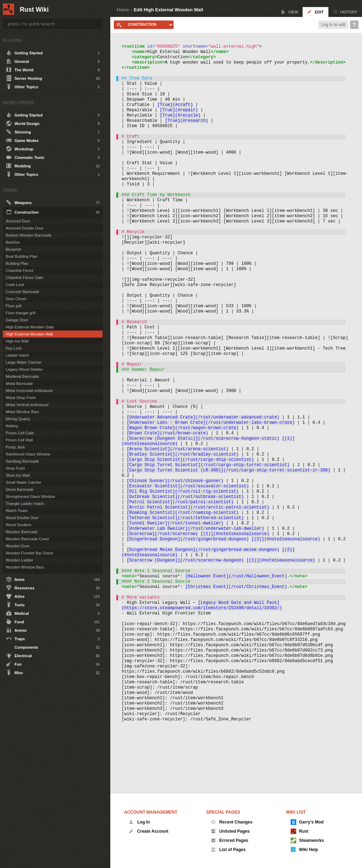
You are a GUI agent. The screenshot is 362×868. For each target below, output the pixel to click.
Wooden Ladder (19, 560)
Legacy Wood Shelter (24, 369)
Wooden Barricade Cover (27, 539)
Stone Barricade (20, 489)
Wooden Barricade (22, 532)
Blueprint (13, 249)
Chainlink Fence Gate (24, 278)
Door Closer (16, 299)
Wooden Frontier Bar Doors (29, 553)
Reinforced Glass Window (28, 454)
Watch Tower (17, 511)
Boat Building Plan (22, 256)
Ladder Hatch (17, 355)
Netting (12, 426)
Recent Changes (232, 822)
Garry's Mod (307, 822)
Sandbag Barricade (22, 461)
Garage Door (17, 320)
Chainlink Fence (20, 270)
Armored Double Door (25, 228)
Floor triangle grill (21, 313)
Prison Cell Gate (20, 433)
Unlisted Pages (230, 831)
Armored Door (18, 221)
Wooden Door (18, 546)
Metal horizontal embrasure (29, 391)
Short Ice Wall (18, 475)
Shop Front (15, 468)
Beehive (13, 242)
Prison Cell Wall (19, 440)
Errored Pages (229, 840)
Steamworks (307, 840)
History (345, 12)
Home (123, 10)
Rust (300, 831)
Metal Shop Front (21, 398)
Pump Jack (15, 447)
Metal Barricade (19, 384)
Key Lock (14, 348)
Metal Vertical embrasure (27, 405)
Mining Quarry (18, 419)
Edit (315, 12)
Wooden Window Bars (25, 567)
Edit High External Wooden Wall (168, 10)
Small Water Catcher (24, 482)
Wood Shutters (19, 525)
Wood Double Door (22, 518)
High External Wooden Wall (29, 334)
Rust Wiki (34, 10)
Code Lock (15, 285)
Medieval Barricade (22, 376)
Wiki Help (304, 850)
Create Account (148, 831)
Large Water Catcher (24, 362)
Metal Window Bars (22, 412)
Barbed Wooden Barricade (28, 235)
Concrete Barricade (22, 292)
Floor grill (14, 306)
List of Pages (228, 850)
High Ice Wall (17, 341)
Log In (139, 822)
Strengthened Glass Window (30, 497)
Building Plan (17, 263)
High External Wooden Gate (30, 327)
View (289, 12)
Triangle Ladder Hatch (25, 504)
